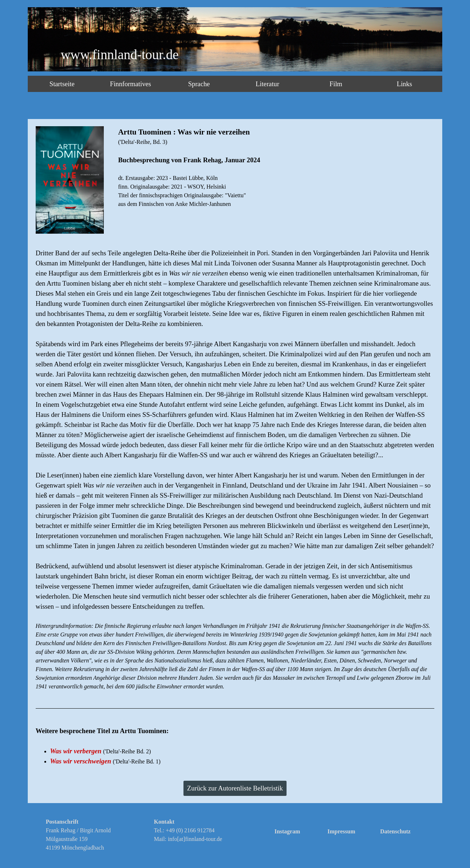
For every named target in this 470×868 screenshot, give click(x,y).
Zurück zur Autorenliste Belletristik (235, 788)
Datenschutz (395, 831)
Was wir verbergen (76, 751)
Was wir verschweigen (81, 761)
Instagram (287, 831)
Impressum (341, 831)
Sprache (199, 84)
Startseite (62, 84)
